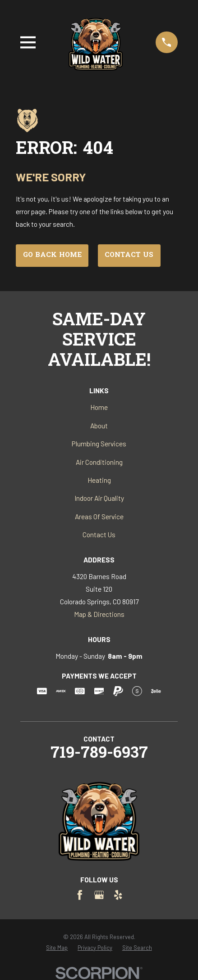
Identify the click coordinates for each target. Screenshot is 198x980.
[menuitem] (57, 948)
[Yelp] (118, 895)
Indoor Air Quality (99, 498)
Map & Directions (99, 614)
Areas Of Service (99, 516)
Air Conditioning (99, 462)
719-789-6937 (99, 754)
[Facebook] (80, 895)
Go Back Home (52, 255)
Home (99, 407)
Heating (99, 480)
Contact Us (129, 255)
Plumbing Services (99, 443)
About (99, 425)
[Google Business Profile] (99, 895)
